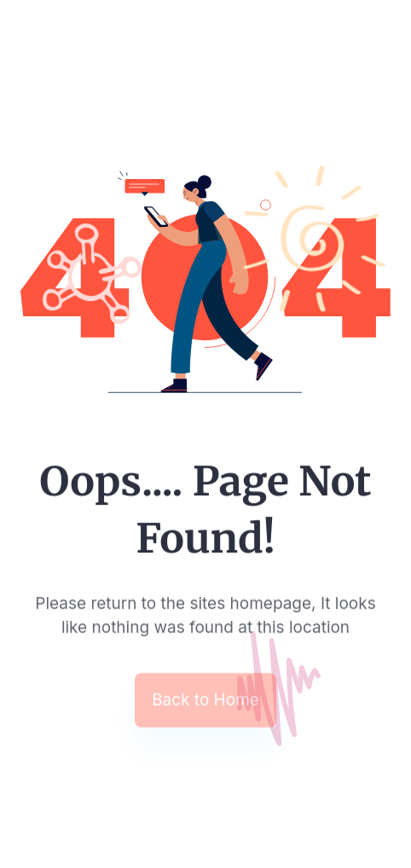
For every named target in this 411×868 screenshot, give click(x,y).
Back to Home (205, 701)
